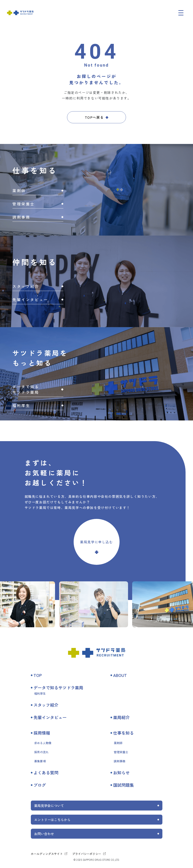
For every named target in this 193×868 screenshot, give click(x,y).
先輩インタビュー (50, 717)
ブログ (40, 785)
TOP (38, 675)
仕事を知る (123, 733)
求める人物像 (43, 743)
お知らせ (121, 773)
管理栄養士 (121, 752)
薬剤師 (118, 743)
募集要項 (40, 761)
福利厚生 (40, 693)
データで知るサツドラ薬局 (58, 688)
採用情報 (42, 733)
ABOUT (120, 675)
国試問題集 (123, 785)
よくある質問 (46, 773)
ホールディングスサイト (47, 854)
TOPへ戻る (94, 117)
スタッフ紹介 (46, 705)
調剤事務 (120, 761)
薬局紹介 (121, 717)
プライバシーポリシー (87, 854)
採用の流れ (41, 752)
